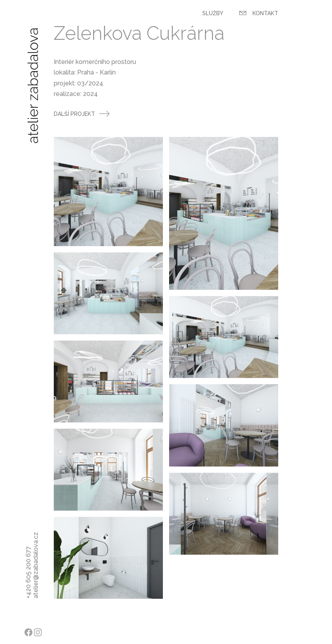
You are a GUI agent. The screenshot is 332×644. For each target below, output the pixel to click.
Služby (213, 13)
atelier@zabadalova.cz (36, 590)
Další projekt (74, 114)
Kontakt (259, 13)
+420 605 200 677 (28, 590)
